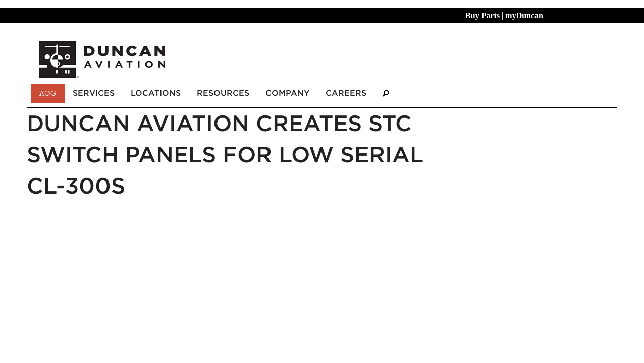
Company (287, 93)
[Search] (386, 94)
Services (94, 93)
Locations (156, 93)
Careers (346, 93)
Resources (223, 93)
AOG (48, 93)
